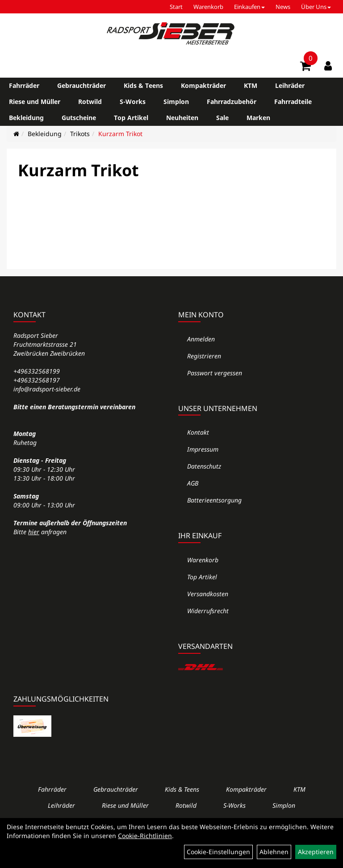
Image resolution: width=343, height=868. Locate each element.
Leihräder (290, 85)
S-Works (133, 102)
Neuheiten (182, 118)
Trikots (80, 134)
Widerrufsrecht (208, 611)
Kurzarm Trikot (120, 134)
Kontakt (198, 432)
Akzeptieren (316, 852)
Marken (258, 118)
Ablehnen (274, 852)
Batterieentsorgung (214, 500)
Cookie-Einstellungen (218, 852)
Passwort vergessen (215, 373)
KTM (251, 85)
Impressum (203, 449)
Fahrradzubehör (232, 102)
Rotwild (90, 102)
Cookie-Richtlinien (145, 836)
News (283, 7)
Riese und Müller (35, 102)
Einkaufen (249, 7)
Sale (222, 118)
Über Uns (316, 7)
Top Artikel (131, 118)
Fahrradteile (293, 102)
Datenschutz (204, 466)
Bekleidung (26, 118)
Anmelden (201, 339)
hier (34, 532)
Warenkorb (208, 7)
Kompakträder (203, 85)
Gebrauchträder (82, 85)
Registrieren (204, 356)
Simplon (176, 102)
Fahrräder (24, 85)
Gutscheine (79, 118)
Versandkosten (208, 594)
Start (176, 7)
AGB (193, 483)
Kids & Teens (143, 85)
